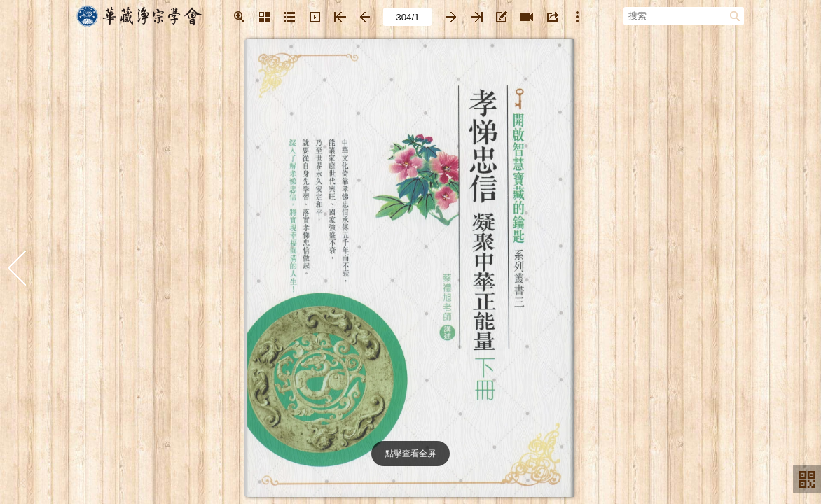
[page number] (407, 17)
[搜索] (676, 15)
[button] (239, 17)
